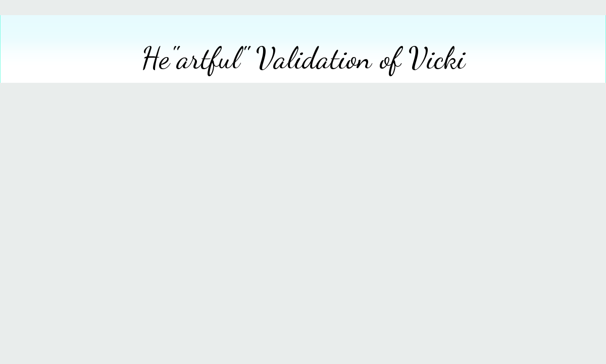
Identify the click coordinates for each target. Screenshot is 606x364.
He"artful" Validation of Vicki (303, 58)
